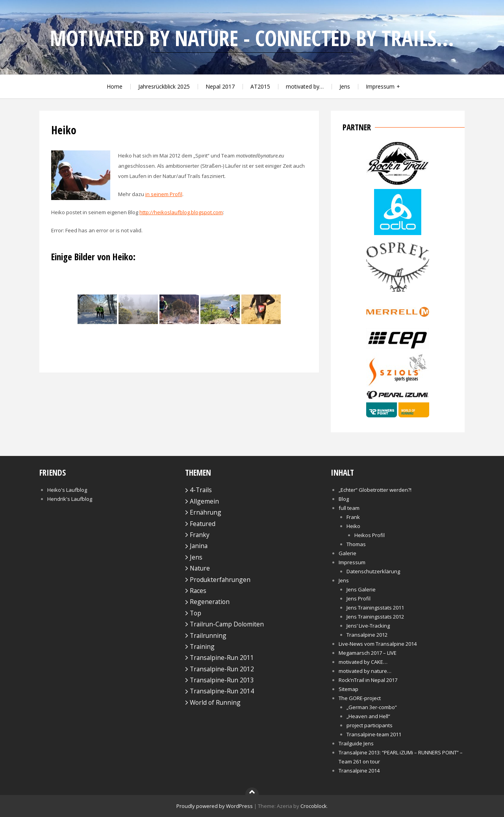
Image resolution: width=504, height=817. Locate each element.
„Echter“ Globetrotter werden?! (375, 490)
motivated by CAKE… (363, 662)
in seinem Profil (164, 194)
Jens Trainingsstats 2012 (375, 617)
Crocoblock (314, 806)
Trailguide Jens (356, 743)
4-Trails (201, 490)
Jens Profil (359, 598)
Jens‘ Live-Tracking (368, 626)
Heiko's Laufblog (67, 490)
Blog (344, 499)
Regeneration (210, 602)
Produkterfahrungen (220, 580)
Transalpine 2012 (367, 635)
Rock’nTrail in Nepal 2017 (368, 680)
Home (115, 86)
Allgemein (204, 501)
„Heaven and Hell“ (368, 716)
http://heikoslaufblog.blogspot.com (181, 212)
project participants (370, 725)
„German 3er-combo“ (372, 707)
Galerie (347, 553)
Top (195, 613)
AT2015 (260, 86)
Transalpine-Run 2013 (222, 680)
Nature (200, 568)
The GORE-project (360, 698)
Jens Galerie (361, 589)
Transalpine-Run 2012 (222, 669)
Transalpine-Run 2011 (222, 658)
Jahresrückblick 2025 (164, 86)
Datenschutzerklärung (373, 571)
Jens (345, 86)
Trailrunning (208, 635)
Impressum (380, 86)
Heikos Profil (370, 535)
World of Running (215, 702)
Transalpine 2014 (359, 771)
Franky (200, 535)
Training (202, 647)
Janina (199, 546)
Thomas (356, 544)
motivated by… (305, 86)
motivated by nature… (365, 671)
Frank (353, 517)
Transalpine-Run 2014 (222, 691)
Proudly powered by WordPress (215, 806)
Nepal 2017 (220, 86)
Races (198, 591)
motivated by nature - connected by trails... (252, 38)
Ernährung (206, 512)
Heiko (353, 526)
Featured (203, 524)
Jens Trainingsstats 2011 (375, 608)
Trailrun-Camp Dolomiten (227, 624)
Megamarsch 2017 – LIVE (368, 653)
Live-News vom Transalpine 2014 (378, 644)
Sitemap (348, 689)
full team (349, 508)
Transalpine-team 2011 (374, 734)
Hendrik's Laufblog (70, 499)
